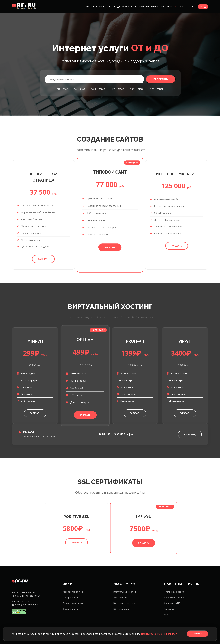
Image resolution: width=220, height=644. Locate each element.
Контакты (167, 7)
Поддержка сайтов (125, 7)
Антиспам (169, 609)
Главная (89, 7)
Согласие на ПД (172, 603)
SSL (110, 7)
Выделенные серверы (125, 603)
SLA (166, 614)
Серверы (101, 7)
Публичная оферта (174, 592)
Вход (203, 7)
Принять (197, 634)
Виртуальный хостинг (125, 592)
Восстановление (149, 7)
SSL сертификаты (122, 609)
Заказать (43, 259)
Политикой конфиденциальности (160, 634)
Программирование (73, 603)
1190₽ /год (190, 434)
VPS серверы (120, 598)
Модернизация (71, 598)
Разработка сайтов (73, 592)
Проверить (161, 79)
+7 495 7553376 (184, 7)
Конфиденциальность (176, 598)
